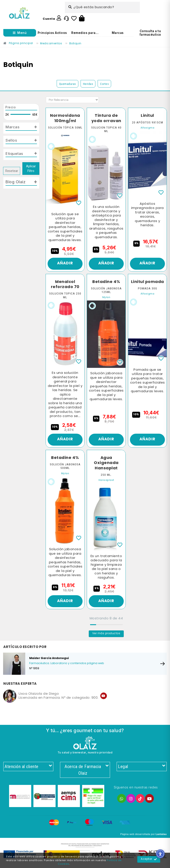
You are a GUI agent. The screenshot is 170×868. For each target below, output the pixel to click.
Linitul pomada (147, 285)
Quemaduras (68, 84)
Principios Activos (52, 33)
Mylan (106, 299)
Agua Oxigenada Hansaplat (106, 465)
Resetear (12, 172)
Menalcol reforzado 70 (65, 285)
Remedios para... (85, 33)
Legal (142, 770)
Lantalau (161, 838)
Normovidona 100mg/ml (65, 118)
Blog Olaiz (15, 183)
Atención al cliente (28, 770)
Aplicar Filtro (31, 170)
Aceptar (149, 859)
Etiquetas (15, 155)
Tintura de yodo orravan (106, 118)
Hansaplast (106, 482)
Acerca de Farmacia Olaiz (86, 773)
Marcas (118, 33)
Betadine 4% (106, 283)
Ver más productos (106, 636)
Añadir (65, 264)
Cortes (104, 84)
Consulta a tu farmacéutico (150, 33)
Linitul (147, 116)
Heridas (88, 84)
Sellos (12, 141)
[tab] (21, 128)
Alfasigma (148, 128)
